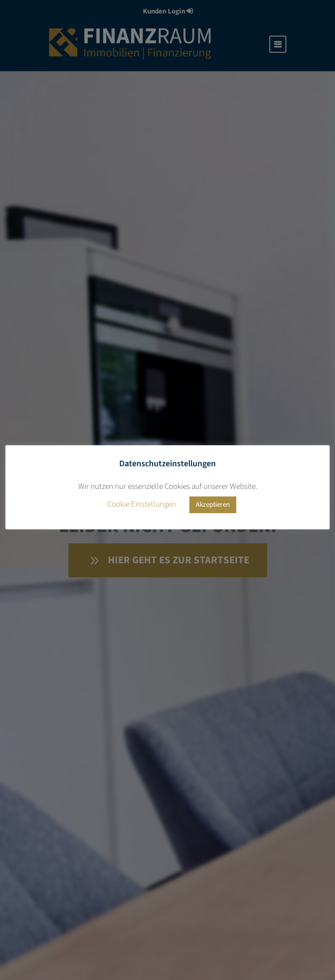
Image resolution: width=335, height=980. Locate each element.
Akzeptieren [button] (213, 505)
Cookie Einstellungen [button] (142, 504)
